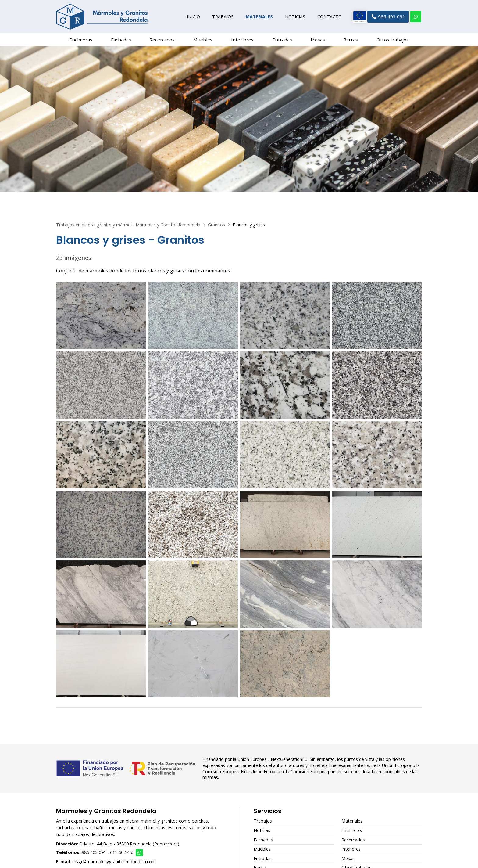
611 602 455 (122, 855)
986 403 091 (94, 855)
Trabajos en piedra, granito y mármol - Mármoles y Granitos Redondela (128, 227)
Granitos (216, 227)
